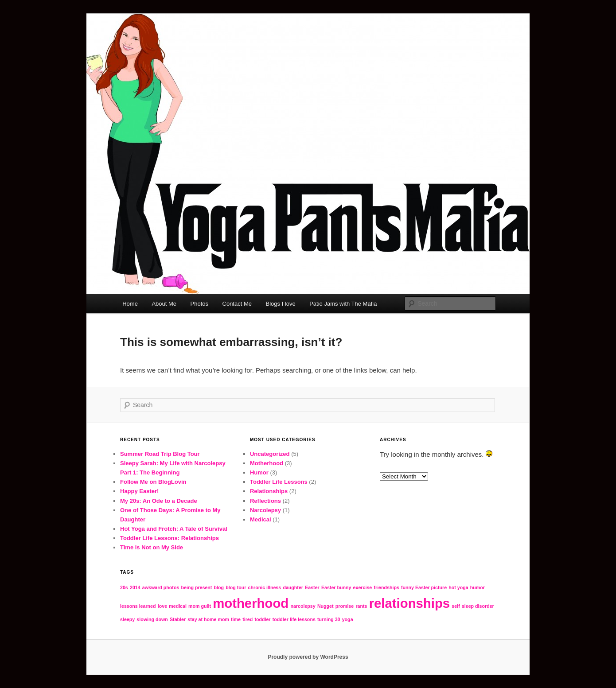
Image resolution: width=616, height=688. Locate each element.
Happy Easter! (139, 491)
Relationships (269, 491)
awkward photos (161, 587)
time (236, 619)
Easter (312, 587)
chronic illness (265, 587)
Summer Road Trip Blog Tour (160, 454)
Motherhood (267, 463)
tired (248, 619)
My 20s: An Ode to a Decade (159, 501)
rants (361, 606)
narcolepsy (303, 606)
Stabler (178, 619)
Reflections (265, 501)
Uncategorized (270, 454)
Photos (199, 304)
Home (130, 304)
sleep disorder (478, 606)
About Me (164, 304)
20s (124, 587)
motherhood (251, 603)
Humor (259, 472)
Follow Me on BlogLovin (153, 482)
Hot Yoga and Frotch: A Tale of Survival (174, 529)
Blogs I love (281, 304)
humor (478, 587)
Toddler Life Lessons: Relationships (170, 538)
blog (219, 587)
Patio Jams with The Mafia (343, 304)
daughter (293, 587)
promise (345, 606)
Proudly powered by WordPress (308, 657)
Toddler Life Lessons (279, 482)
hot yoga (458, 587)
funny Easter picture (424, 587)
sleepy (127, 619)
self (456, 606)
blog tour (236, 587)
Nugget (326, 606)
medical (178, 606)
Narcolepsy (265, 510)
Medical (261, 519)
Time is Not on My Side (152, 547)
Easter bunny (336, 587)
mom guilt (200, 606)
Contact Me (237, 304)
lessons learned (138, 606)
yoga (348, 619)
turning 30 (329, 619)
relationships (410, 603)
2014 (135, 587)
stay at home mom (208, 619)
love (162, 606)
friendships (386, 587)
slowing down (152, 619)
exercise (363, 587)
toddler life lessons (294, 619)
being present (197, 587)
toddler (262, 619)
